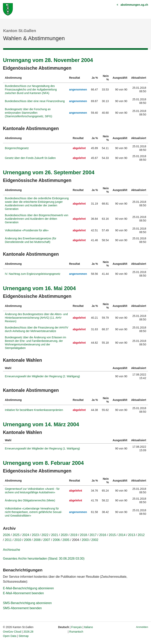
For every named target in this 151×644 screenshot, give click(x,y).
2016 (103, 535)
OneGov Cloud (12, 632)
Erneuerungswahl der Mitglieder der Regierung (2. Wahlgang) (42, 376)
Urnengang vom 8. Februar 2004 (43, 463)
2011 (8, 540)
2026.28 (28, 632)
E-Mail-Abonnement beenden (23, 593)
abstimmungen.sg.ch (134, 5)
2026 (6, 535)
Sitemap (23, 636)
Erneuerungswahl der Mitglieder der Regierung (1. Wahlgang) (42, 448)
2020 (64, 535)
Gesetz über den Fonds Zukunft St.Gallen (30, 158)
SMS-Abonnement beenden (22, 608)
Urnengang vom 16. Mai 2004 (39, 288)
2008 (37, 540)
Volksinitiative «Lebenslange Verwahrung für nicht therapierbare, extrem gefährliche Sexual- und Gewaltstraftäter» (34, 512)
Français (76, 627)
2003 (85, 540)
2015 (112, 535)
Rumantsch (76, 632)
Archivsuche (12, 550)
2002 (95, 540)
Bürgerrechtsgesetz (17, 148)
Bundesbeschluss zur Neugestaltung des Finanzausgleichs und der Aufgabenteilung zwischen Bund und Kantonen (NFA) (31, 89)
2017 (93, 535)
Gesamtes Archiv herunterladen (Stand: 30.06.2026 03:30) (44, 559)
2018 (84, 535)
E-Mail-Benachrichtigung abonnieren (28, 588)
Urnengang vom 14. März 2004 (41, 424)
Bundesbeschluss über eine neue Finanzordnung (35, 101)
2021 (55, 535)
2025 (16, 535)
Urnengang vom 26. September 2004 (49, 173)
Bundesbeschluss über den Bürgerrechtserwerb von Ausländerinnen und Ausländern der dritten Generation (37, 219)
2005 (66, 540)
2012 (141, 535)
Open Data (10, 636)
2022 (45, 535)
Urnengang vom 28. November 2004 (48, 60)
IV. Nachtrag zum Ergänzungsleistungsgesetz (33, 274)
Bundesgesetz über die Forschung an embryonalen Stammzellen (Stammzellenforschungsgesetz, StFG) (29, 113)
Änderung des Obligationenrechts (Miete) (30, 500)
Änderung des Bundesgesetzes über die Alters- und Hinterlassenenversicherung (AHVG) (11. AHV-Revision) (36, 318)
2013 (132, 535)
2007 (47, 540)
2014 (122, 535)
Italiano (88, 627)
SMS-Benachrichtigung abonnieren (27, 603)
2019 (74, 535)
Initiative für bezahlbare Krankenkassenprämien (34, 410)
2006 (56, 540)
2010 (18, 540)
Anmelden (142, 627)
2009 (28, 540)
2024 (26, 535)
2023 (35, 535)
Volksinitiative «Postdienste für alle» (27, 230)
